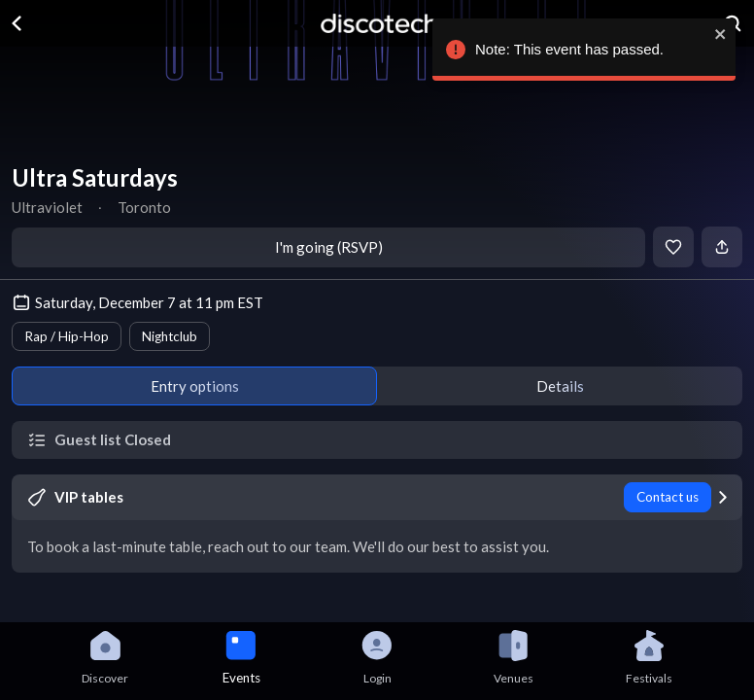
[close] (718, 34)
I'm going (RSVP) (329, 247)
